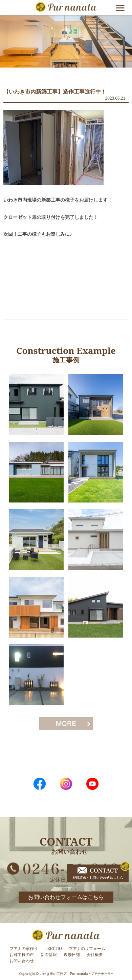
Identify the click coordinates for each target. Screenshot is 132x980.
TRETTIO (53, 948)
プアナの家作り (24, 948)
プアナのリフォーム (87, 948)
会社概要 (95, 955)
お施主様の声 (22, 955)
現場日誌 (72, 955)
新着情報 (49, 955)
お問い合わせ (22, 961)
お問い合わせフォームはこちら (66, 897)
